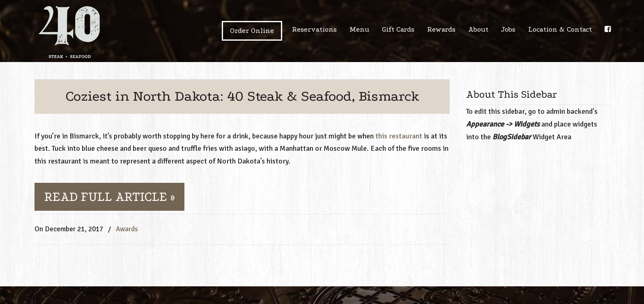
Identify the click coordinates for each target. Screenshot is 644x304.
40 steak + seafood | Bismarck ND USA (69, 32)
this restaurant (399, 136)
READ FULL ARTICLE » (109, 197)
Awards (127, 229)
